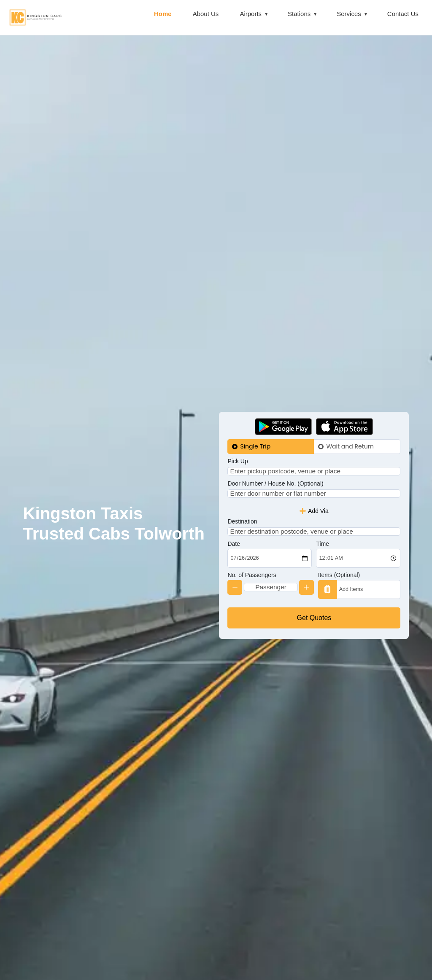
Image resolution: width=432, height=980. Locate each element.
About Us (206, 14)
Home (163, 14)
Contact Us (403, 14)
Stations (299, 14)
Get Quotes (314, 631)
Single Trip (255, 433)
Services (349, 14)
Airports (251, 14)
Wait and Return (350, 433)
